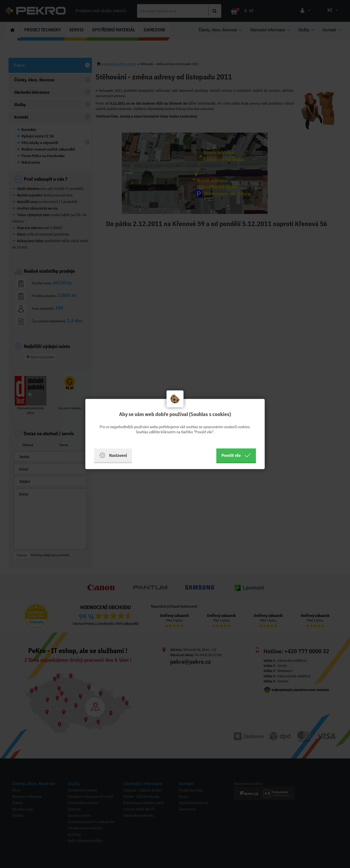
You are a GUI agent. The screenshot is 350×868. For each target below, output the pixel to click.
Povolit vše (236, 455)
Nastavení (113, 455)
